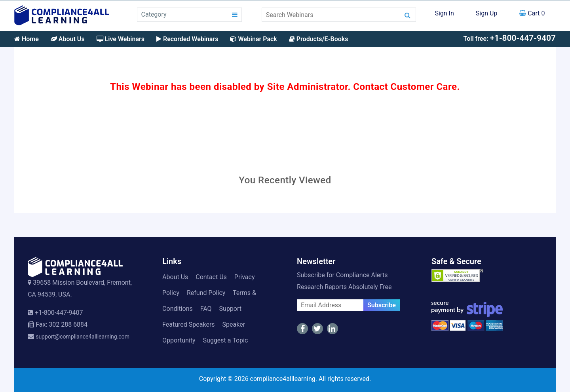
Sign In (444, 13)
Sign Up (487, 13)
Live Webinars (121, 39)
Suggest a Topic (226, 340)
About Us (68, 39)
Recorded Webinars (187, 39)
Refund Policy (206, 293)
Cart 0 (532, 13)
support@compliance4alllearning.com (83, 337)
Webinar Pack (253, 39)
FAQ (206, 309)
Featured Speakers (188, 324)
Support (230, 309)
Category (154, 14)
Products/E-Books (319, 39)
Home (27, 39)
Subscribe (382, 305)
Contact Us (211, 277)
